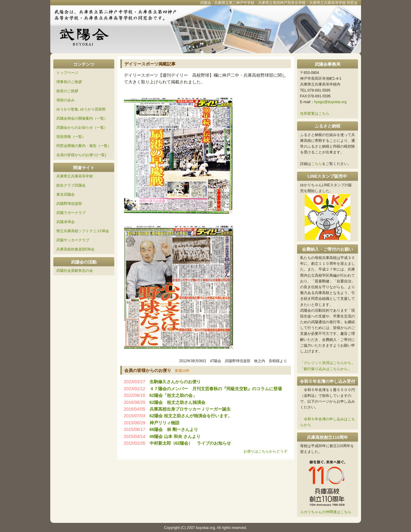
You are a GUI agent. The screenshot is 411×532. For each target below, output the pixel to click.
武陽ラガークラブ (71, 213)
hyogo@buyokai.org (330, 102)
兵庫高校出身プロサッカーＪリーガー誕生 (190, 409)
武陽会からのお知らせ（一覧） (82, 128)
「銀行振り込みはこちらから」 (326, 369)
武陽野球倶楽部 (69, 204)
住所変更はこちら (315, 114)
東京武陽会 (66, 194)
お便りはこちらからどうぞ (265, 451)
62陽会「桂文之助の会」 (173, 395)
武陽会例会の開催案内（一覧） (82, 118)
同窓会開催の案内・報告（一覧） (84, 146)
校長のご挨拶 (67, 91)
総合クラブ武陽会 (71, 185)
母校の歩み (66, 100)
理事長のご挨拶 (69, 82)
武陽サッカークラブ (73, 240)
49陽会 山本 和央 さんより (175, 436)
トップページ (67, 73)
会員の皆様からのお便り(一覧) (81, 155)
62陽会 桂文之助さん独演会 (178, 402)
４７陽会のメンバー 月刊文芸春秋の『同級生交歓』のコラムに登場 (216, 389)
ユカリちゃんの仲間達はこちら (326, 512)
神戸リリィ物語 (165, 423)
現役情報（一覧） (71, 137)
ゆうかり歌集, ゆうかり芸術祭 (81, 109)
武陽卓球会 (66, 222)
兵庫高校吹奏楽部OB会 (75, 249)
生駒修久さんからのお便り (175, 382)
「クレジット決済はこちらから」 (328, 363)
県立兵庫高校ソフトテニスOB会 (83, 231)
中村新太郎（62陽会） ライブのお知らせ (190, 443)
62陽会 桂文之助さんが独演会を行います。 (191, 416)
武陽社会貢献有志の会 (75, 271)
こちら (317, 164)
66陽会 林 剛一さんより (174, 429)
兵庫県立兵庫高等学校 (75, 176)
